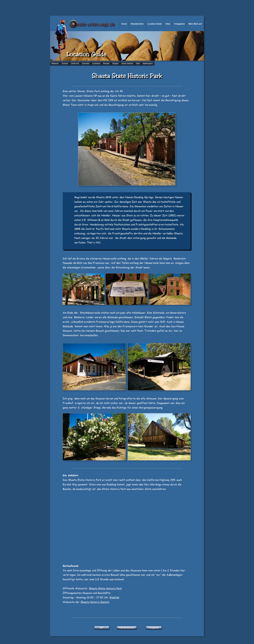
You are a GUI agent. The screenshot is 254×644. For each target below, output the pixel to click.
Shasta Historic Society (95, 602)
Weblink (114, 597)
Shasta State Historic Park (105, 588)
